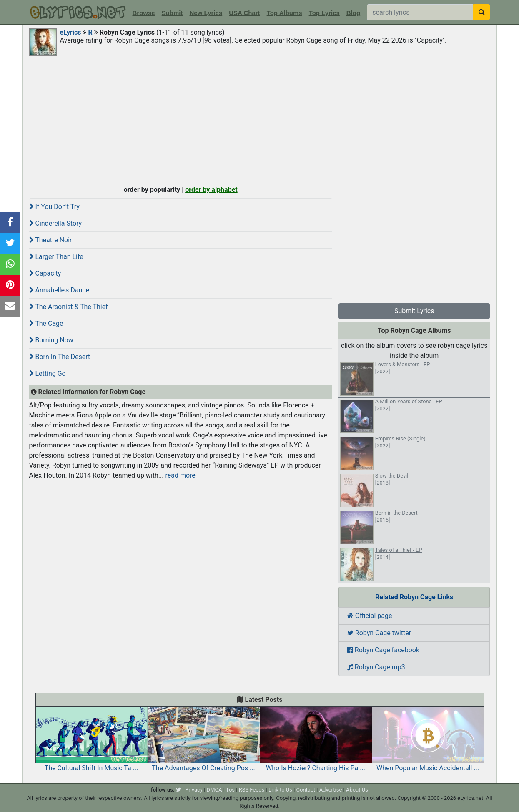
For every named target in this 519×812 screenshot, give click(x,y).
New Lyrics (206, 13)
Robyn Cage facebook (383, 650)
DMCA (214, 790)
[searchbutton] (482, 12)
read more (180, 475)
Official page (370, 616)
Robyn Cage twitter (379, 633)
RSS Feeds (252, 790)
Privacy (194, 790)
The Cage (46, 323)
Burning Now (51, 340)
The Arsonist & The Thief (69, 307)
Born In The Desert (60, 357)
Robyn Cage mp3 (376, 667)
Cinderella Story (56, 223)
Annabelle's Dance (59, 290)
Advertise (331, 790)
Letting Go (48, 373)
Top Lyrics (324, 13)
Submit (172, 13)
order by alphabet (211, 190)
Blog (353, 13)
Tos (230, 790)
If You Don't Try (54, 207)
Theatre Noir (51, 240)
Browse (144, 13)
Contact (306, 790)
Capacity (45, 273)
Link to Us (280, 790)
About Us (357, 790)
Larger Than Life (56, 257)
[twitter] (178, 790)
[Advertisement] (260, 120)
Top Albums (285, 13)
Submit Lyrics (414, 311)
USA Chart (244, 13)
